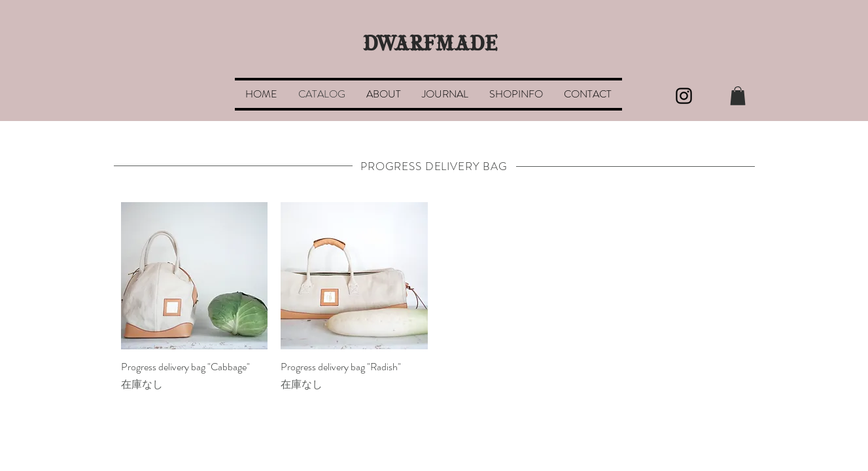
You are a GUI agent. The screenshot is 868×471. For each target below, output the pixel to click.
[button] (738, 96)
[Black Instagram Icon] (684, 96)
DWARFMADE (430, 45)
